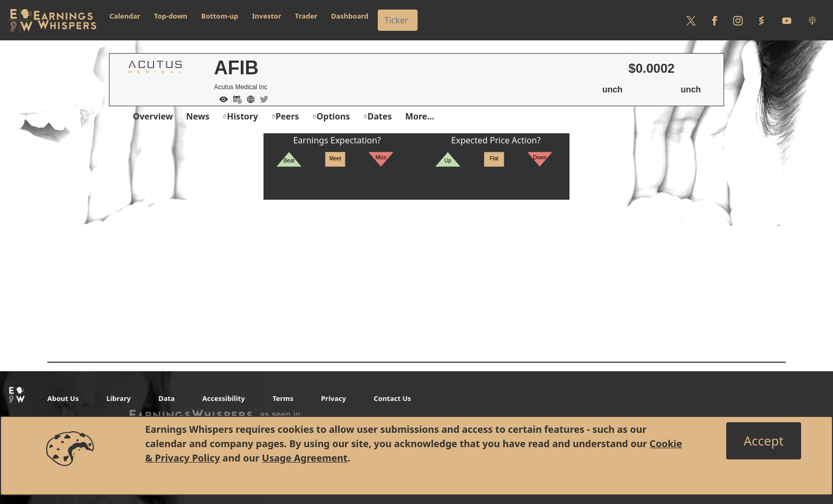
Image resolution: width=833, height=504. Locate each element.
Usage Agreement (305, 458)
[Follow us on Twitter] (691, 20)
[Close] (764, 441)
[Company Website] (248, 98)
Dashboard (350, 16)
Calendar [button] (125, 16)
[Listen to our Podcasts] (812, 20)
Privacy (333, 398)
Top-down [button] (171, 16)
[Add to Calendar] (235, 98)
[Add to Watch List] (221, 98)
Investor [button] (267, 16)
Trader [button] (306, 16)
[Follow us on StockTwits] (761, 20)
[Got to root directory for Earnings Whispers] (52, 20)
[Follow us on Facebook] (715, 20)
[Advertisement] (416, 274)
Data (167, 398)
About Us (63, 398)
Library (118, 398)
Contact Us (392, 398)
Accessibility (224, 398)
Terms (283, 398)
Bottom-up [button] (220, 16)
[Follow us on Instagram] (738, 20)
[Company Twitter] (261, 98)
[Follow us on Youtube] (787, 20)
